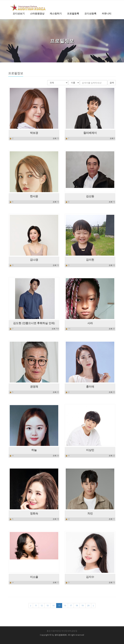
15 (59, 605)
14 (53, 605)
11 (36, 605)
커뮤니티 (107, 13)
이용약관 (55, 631)
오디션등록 (90, 13)
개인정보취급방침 (69, 631)
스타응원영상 (37, 13)
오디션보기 (19, 13)
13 (48, 605)
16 (65, 605)
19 (82, 605)
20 (88, 605)
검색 (112, 83)
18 (77, 605)
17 (71, 605)
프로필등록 (73, 13)
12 (42, 605)
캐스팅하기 (56, 13)
